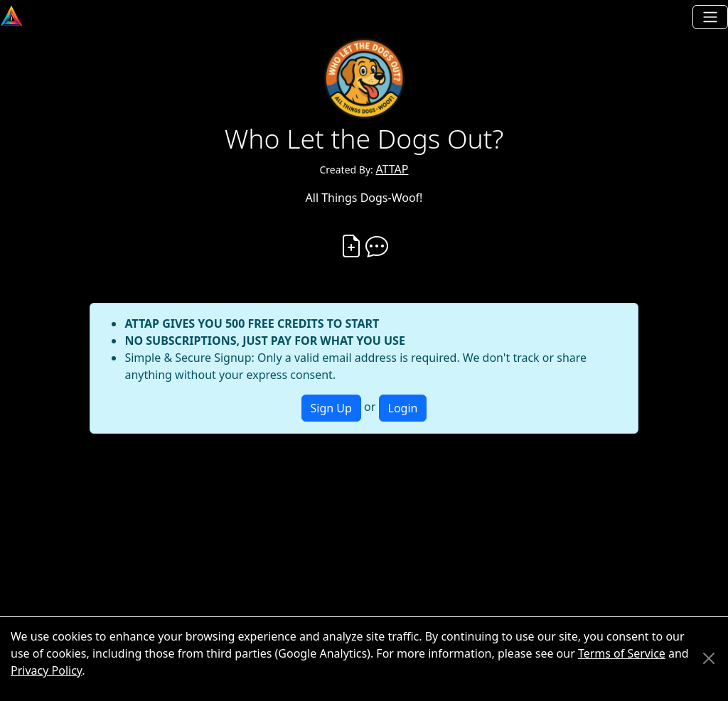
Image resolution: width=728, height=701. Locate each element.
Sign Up (331, 408)
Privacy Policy (46, 670)
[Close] (709, 658)
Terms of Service (622, 653)
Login (403, 408)
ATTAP (392, 169)
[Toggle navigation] (710, 17)
